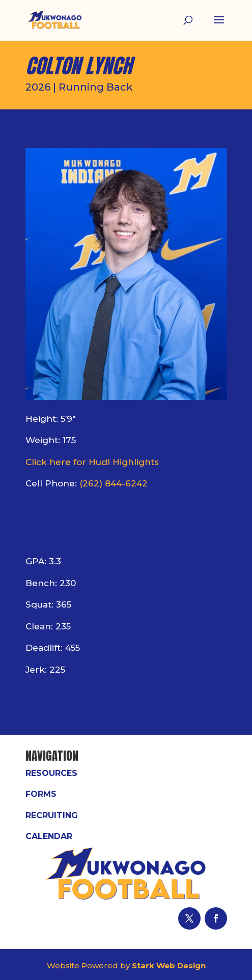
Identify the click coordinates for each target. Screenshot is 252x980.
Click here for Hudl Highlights (92, 462)
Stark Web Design (169, 965)
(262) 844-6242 (114, 483)
